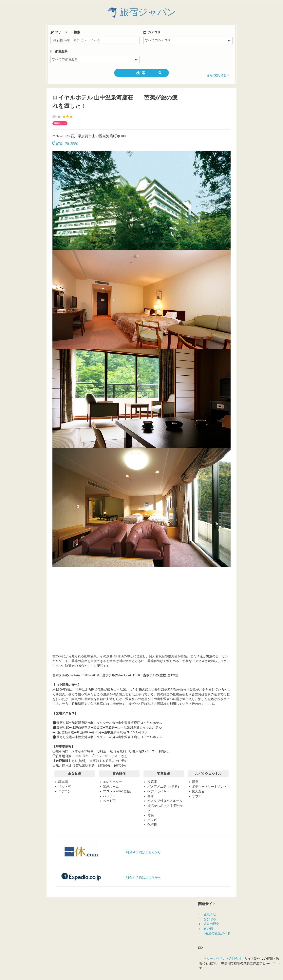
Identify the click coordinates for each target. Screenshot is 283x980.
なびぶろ (210, 919)
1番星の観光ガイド (217, 933)
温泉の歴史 (211, 924)
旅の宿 (208, 929)
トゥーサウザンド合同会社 (222, 959)
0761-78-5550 (65, 144)
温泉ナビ (210, 914)
